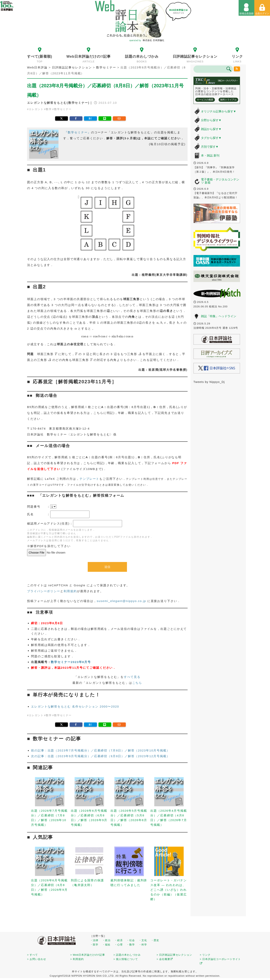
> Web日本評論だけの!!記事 (88, 955)
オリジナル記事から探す (219, 111)
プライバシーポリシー (44, 591)
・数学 (131, 945)
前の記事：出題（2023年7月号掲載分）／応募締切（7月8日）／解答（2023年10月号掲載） (100, 750)
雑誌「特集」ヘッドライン (219, 316)
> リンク (205, 955)
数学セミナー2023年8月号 (71, 662)
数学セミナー (63, 109)
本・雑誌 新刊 (210, 155)
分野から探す (211, 120)
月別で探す (210, 147)
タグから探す (211, 138)
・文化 (143, 940)
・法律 (94, 940)
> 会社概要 (165, 959)
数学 (49, 109)
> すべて (32, 955)
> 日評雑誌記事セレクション (174, 955)
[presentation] (56, 183)
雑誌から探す (211, 129)
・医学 (94, 945)
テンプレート (89, 479)
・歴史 (155, 940)
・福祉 (106, 945)
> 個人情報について (126, 959)
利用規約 (70, 591)
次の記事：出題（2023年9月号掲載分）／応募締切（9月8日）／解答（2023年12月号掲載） (100, 756)
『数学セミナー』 (78, 132)
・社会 (131, 940)
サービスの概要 (205, 100)
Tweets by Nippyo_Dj (209, 382)
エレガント (36, 109)
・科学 (143, 945)
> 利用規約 (77, 959)
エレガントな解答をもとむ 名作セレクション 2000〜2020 (75, 706)
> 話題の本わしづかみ (127, 955)
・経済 (119, 940)
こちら (137, 683)
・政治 (106, 940)
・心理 (119, 945)
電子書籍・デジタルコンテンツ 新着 (220, 181)
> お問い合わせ (37, 959)
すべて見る (132, 677)
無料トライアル (228, 100)
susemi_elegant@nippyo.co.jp (121, 601)
